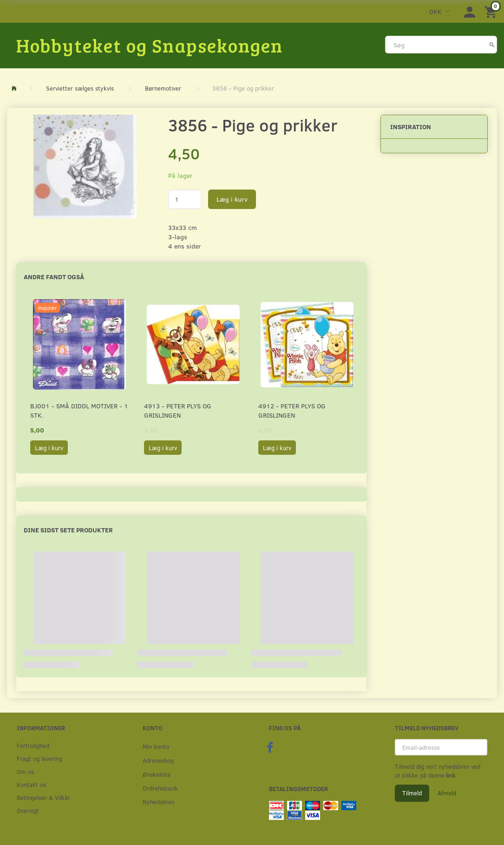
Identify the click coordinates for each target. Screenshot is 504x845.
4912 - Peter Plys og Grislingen (292, 410)
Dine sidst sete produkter (68, 530)
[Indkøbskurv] (492, 11)
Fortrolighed (33, 745)
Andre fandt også (54, 277)
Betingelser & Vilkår (43, 797)
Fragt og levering (39, 758)
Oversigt (28, 810)
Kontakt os (31, 784)
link (450, 775)
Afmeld (447, 793)
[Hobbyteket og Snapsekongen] (150, 45)
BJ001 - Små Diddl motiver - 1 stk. (79, 410)
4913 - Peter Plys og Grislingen (178, 410)
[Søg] (492, 45)
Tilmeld (412, 793)
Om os (25, 771)
